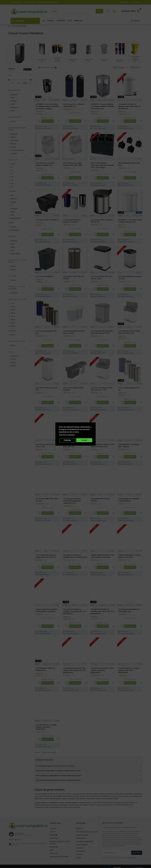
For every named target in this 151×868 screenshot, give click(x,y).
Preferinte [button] (67, 440)
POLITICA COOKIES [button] (67, 435)
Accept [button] (84, 440)
